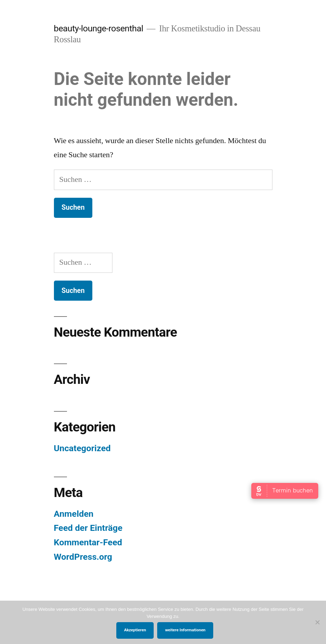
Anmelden (74, 514)
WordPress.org (83, 557)
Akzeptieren (135, 630)
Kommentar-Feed (88, 542)
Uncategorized (82, 448)
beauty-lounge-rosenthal (99, 28)
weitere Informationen (185, 630)
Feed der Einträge (88, 528)
